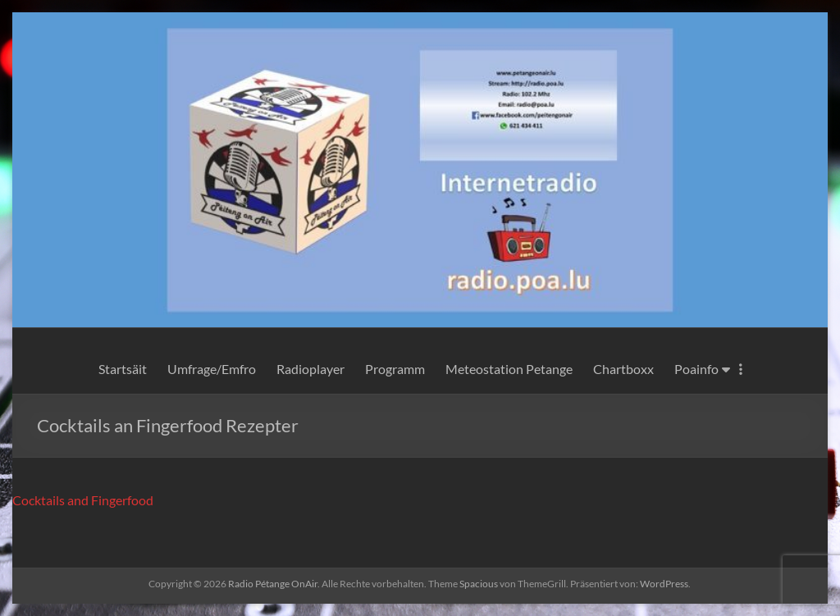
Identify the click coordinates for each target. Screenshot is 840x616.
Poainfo (695, 369)
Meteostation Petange (509, 369)
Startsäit (122, 369)
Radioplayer (311, 369)
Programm (395, 369)
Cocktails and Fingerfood (84, 500)
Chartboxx (623, 369)
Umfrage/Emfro (212, 369)
